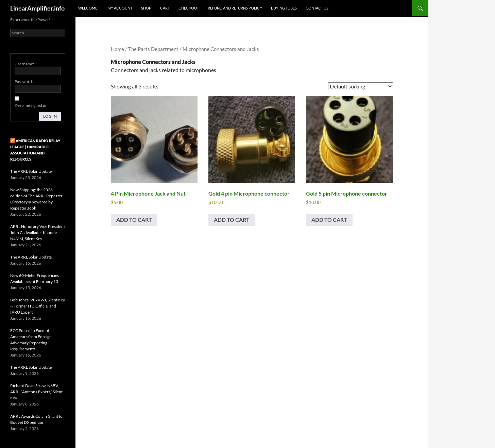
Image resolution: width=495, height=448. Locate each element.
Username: (24, 64)
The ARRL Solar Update (31, 171)
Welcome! (88, 8)
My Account (120, 8)
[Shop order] (361, 86)
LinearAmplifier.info (37, 8)
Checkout (189, 8)
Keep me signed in (30, 105)
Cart (165, 8)
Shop (146, 8)
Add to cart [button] (134, 220)
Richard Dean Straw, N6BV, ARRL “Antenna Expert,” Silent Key (36, 392)
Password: (24, 81)
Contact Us (317, 8)
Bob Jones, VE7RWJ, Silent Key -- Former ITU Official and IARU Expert (38, 306)
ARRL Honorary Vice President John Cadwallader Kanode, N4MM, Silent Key (38, 233)
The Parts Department (153, 49)
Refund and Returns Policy (235, 8)
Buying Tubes (284, 8)
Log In (50, 116)
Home (117, 49)
